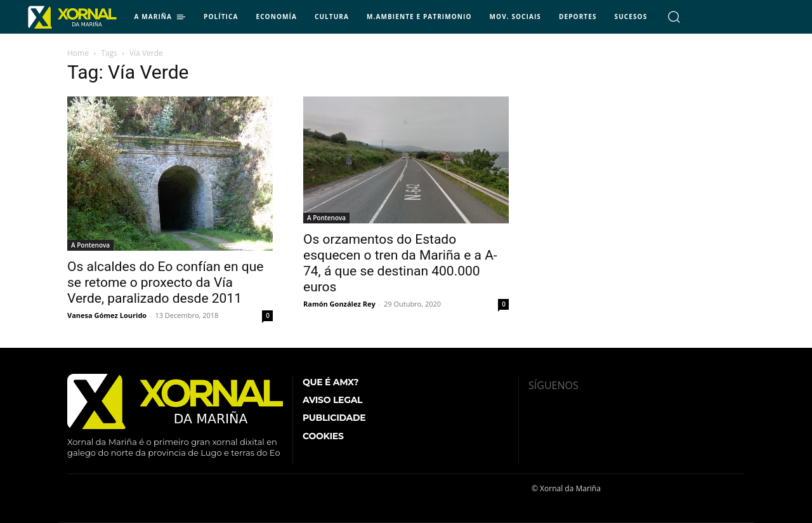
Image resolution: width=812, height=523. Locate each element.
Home (78, 53)
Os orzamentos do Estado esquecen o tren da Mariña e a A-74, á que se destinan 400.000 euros (400, 263)
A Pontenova (90, 245)
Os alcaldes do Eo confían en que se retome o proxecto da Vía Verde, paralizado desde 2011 (165, 282)
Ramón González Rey (339, 304)
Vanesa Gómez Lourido (107, 315)
